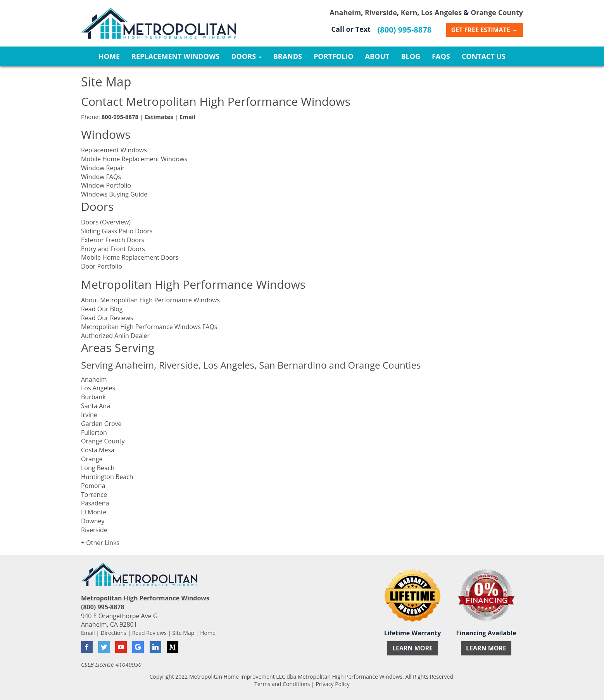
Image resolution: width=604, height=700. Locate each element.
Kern (409, 12)
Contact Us (484, 56)
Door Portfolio (102, 266)
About (377, 56)
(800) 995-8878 (405, 30)
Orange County (497, 12)
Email (88, 633)
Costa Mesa (98, 450)
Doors (246, 56)
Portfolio (334, 56)
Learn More (412, 648)
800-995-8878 (120, 117)
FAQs (441, 56)
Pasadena (95, 503)
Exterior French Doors (113, 240)
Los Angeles (441, 12)
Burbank (93, 397)
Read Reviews (149, 633)
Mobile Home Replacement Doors (130, 257)
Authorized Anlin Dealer (115, 336)
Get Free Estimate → (485, 30)
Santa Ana (96, 406)
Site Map (184, 633)
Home (109, 56)
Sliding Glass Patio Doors (117, 231)
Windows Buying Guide (114, 194)
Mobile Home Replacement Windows (134, 159)
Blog (411, 56)
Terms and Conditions (282, 684)
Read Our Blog (102, 309)
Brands (288, 56)
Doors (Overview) (106, 222)
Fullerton (94, 433)
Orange (92, 459)
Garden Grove (101, 424)
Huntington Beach (107, 477)
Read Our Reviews (107, 318)
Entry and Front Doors (113, 249)
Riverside (381, 12)
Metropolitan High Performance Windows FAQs (149, 327)
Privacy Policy (332, 684)
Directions (114, 633)
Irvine (89, 415)
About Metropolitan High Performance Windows (150, 300)
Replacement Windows (175, 56)
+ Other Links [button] (100, 543)
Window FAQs (101, 177)
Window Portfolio (106, 185)
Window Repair (103, 168)
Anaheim (345, 12)
